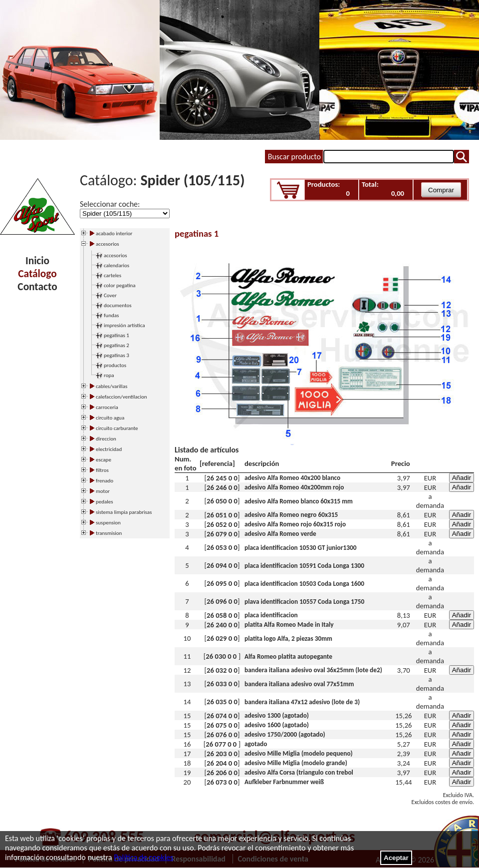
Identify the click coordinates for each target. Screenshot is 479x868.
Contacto (37, 287)
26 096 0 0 (222, 601)
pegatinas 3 (117, 355)
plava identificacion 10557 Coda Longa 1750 (304, 602)
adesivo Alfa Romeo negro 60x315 (291, 515)
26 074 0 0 (222, 716)
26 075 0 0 (222, 725)
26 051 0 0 (222, 515)
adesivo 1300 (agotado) (277, 715)
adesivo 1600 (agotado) (277, 725)
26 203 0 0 (222, 754)
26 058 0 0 (222, 615)
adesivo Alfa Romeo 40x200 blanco (292, 478)
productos (115, 365)
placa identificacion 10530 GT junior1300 (300, 548)
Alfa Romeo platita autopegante (288, 656)
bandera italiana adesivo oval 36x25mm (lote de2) (313, 670)
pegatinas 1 (117, 335)
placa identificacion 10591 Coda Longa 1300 (304, 566)
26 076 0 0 (222, 735)
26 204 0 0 (222, 763)
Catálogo (37, 274)
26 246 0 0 (222, 487)
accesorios (116, 255)
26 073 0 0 (222, 782)
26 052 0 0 (222, 524)
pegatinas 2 (117, 345)
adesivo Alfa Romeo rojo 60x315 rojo (295, 524)
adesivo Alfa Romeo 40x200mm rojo (294, 487)
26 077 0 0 (222, 744)
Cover (110, 295)
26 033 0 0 (222, 684)
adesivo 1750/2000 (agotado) (285, 734)
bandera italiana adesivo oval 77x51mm (299, 684)
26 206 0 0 (222, 773)
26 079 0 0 (222, 534)
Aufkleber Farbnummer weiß (284, 782)
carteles (113, 275)
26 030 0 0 (222, 656)
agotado (256, 744)
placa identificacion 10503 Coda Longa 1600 (304, 584)
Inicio (37, 261)
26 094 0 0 (222, 565)
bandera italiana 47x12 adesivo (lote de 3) (302, 702)
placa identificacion (271, 615)
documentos (118, 305)
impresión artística (124, 325)
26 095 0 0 (222, 583)
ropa (109, 375)
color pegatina (120, 285)
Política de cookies (143, 857)
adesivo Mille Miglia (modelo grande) (296, 763)
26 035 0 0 (222, 702)
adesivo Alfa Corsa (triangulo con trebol (299, 772)
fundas (111, 315)
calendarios (117, 265)
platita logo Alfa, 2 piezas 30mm (288, 639)
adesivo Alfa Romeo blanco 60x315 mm (299, 501)
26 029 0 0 (222, 638)
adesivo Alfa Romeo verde (280, 534)
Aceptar (396, 858)
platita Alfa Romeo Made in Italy (289, 625)
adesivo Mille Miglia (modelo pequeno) (299, 753)
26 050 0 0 (222, 501)
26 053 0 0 (222, 547)
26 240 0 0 (222, 625)
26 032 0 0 (222, 670)
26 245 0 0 (222, 478)
